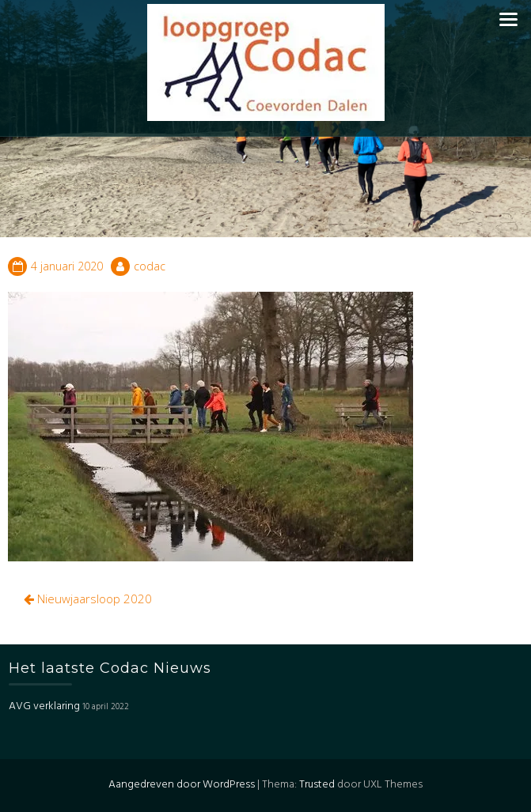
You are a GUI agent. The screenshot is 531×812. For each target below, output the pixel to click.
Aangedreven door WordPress (182, 785)
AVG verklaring (44, 706)
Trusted (317, 785)
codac (150, 266)
